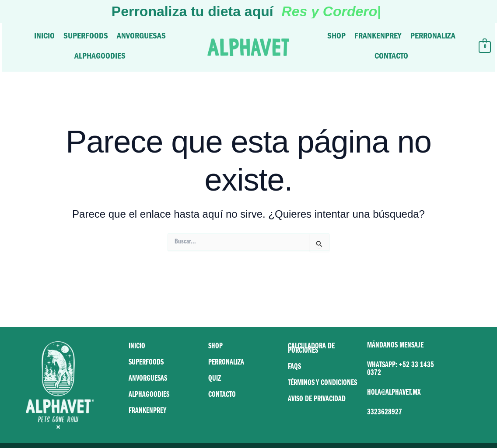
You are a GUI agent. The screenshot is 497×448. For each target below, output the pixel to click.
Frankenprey (378, 37)
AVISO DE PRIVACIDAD (317, 400)
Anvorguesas (141, 37)
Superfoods (86, 37)
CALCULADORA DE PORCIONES (311, 349)
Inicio (44, 37)
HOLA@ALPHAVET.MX (394, 393)
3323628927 (385, 413)
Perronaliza (433, 37)
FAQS (294, 368)
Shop (336, 37)
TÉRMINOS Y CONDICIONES (322, 384)
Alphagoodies (100, 57)
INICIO (137, 347)
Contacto (391, 57)
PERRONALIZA (226, 363)
